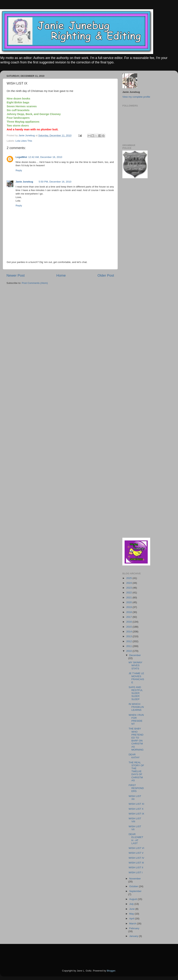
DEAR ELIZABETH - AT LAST (136, 839)
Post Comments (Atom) (35, 283)
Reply (19, 170)
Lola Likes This (24, 141)
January (134, 936)
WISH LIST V (136, 853)
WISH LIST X (136, 809)
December (135, 655)
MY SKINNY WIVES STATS (136, 665)
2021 (129, 598)
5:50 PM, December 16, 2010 (55, 182)
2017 (129, 617)
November (135, 879)
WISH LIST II (136, 867)
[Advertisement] (50, 951)
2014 (129, 632)
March (133, 924)
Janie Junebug (27, 135)
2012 (129, 641)
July (132, 904)
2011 (129, 646)
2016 (129, 622)
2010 (129, 651)
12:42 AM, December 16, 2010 (45, 157)
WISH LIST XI (136, 804)
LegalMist (21, 157)
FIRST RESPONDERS (136, 788)
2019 (129, 607)
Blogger (111, 971)
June (132, 909)
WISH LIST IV (136, 858)
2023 (129, 588)
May (132, 914)
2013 (129, 636)
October (134, 886)
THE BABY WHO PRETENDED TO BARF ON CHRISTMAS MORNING (136, 739)
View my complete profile (136, 97)
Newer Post (16, 275)
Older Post (106, 275)
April (132, 919)
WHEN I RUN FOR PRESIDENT (136, 719)
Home (61, 275)
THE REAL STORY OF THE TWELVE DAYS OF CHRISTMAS (136, 771)
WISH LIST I (136, 872)
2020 (129, 602)
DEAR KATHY (134, 756)
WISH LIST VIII (135, 820)
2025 (129, 578)
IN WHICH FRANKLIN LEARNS (136, 707)
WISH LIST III (136, 863)
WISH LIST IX (136, 814)
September (135, 891)
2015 (129, 627)
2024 (129, 583)
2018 (129, 612)
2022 (129, 593)
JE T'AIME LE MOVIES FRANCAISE (136, 678)
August (133, 899)
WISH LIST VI (136, 848)
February (134, 928)
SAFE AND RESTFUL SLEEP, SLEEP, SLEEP (136, 693)
